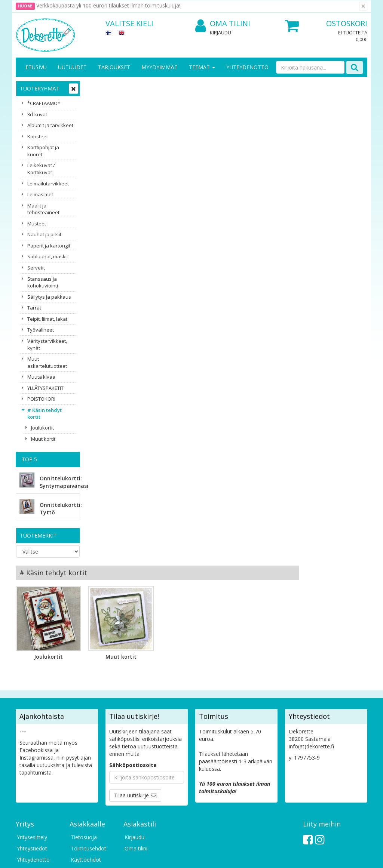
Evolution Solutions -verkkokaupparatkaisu (320, 857)
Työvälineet (41, 330)
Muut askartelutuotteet (47, 362)
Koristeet (38, 136)
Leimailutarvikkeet (48, 184)
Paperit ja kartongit (49, 246)
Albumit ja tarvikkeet (50, 125)
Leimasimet (40, 194)
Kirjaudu (220, 33)
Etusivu (36, 67)
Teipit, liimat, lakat (47, 319)
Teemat (202, 67)
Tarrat (34, 308)
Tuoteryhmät (40, 88)
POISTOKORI (41, 399)
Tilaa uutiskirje (131, 678)
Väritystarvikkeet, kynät (47, 344)
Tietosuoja (84, 719)
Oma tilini (223, 24)
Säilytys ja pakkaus (49, 297)
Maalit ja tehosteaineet (43, 209)
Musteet (37, 224)
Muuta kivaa (41, 377)
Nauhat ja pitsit (44, 234)
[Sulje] (363, 6)
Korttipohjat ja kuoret (43, 151)
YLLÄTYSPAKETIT (45, 388)
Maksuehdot (86, 753)
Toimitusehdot (88, 731)
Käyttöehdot (86, 742)
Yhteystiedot (32, 731)
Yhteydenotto (247, 67)
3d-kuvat (37, 114)
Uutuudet (72, 67)
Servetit (36, 268)
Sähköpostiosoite (133, 647)
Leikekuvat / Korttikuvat (41, 169)
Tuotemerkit (38, 535)
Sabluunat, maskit (48, 256)
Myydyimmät (160, 67)
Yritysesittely (32, 719)
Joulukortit (42, 428)
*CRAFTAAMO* (44, 103)
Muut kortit (43, 439)
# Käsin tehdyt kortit (45, 414)
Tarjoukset (114, 67)
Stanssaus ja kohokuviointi (43, 282)
